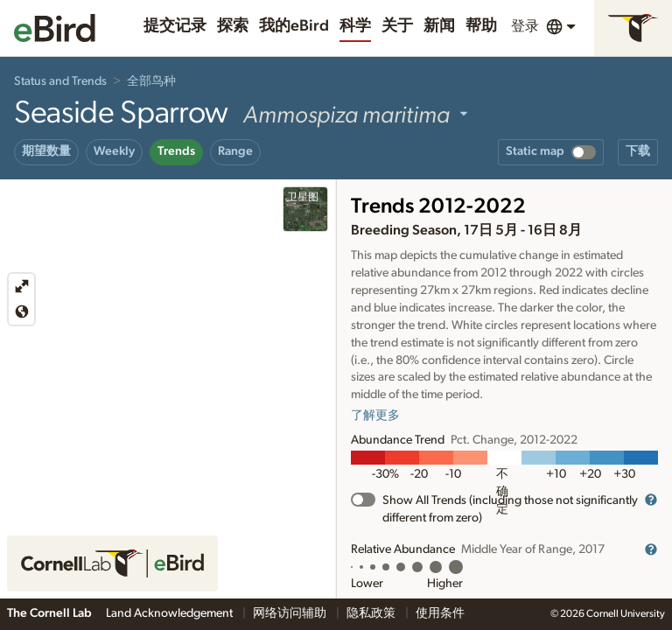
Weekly (114, 151)
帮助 (481, 26)
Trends (176, 151)
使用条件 (440, 613)
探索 (233, 26)
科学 (355, 26)
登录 (525, 26)
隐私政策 (372, 613)
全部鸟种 (151, 81)
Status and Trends (60, 81)
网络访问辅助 (291, 613)
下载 (638, 151)
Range (235, 151)
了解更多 (375, 416)
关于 (397, 26)
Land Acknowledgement (171, 613)
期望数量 (46, 151)
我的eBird (294, 26)
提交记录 (175, 26)
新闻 (439, 26)
